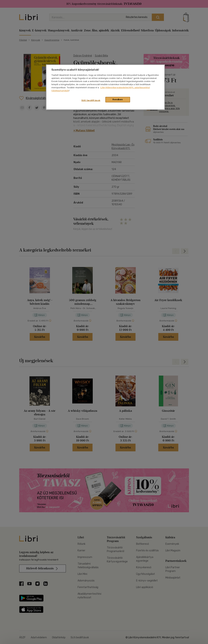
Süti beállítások (91, 100)
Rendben (118, 99)
